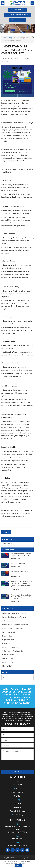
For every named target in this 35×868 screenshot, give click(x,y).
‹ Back (6, 533)
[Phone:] (17, 740)
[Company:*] (17, 746)
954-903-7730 (18, 839)
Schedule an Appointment (18, 15)
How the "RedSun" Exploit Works (20, 573)
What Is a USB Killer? (18, 564)
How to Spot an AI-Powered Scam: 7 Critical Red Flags (21, 555)
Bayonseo (26, 59)
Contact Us (17, 20)
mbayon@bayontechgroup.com (17, 845)
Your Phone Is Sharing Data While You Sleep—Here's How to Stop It (21, 597)
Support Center (17, 10)
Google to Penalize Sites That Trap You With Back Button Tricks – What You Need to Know (22, 584)
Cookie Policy (25, 863)
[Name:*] (17, 730)
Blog (10, 38)
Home (5, 38)
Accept (18, 866)
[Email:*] (17, 735)
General (6, 61)
